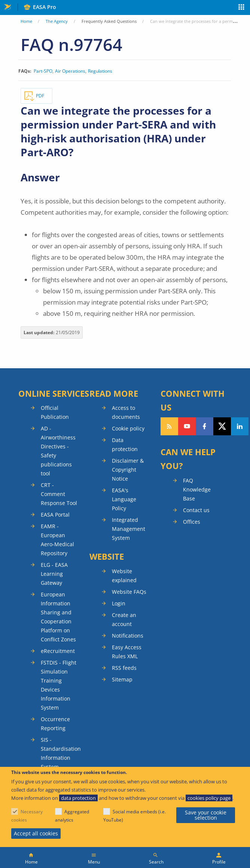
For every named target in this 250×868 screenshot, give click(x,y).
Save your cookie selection (206, 815)
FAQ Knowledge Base (197, 489)
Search (156, 862)
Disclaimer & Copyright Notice (128, 470)
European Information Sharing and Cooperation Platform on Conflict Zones (58, 617)
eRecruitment (58, 651)
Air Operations (70, 71)
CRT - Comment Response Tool (59, 494)
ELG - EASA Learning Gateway (54, 574)
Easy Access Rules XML (127, 652)
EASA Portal (55, 515)
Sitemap (122, 679)
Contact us (196, 510)
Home (26, 21)
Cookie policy (128, 428)
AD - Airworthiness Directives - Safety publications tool (58, 451)
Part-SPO (43, 71)
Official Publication (55, 412)
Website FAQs (129, 592)
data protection (78, 798)
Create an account (124, 619)
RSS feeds (124, 668)
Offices (192, 522)
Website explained (124, 576)
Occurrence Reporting (55, 724)
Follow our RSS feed (169, 426)
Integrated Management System (129, 529)
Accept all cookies (36, 833)
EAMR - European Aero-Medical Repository (57, 540)
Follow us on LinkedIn (240, 426)
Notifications (128, 636)
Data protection (125, 444)
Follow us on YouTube (187, 426)
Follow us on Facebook (205, 426)
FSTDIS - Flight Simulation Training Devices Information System (59, 685)
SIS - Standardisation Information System (60, 753)
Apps (242, 8)
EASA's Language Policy (124, 499)
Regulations (100, 71)
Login (119, 603)
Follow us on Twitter (222, 426)
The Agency (57, 21)
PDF (40, 96)
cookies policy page (209, 798)
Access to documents (126, 412)
